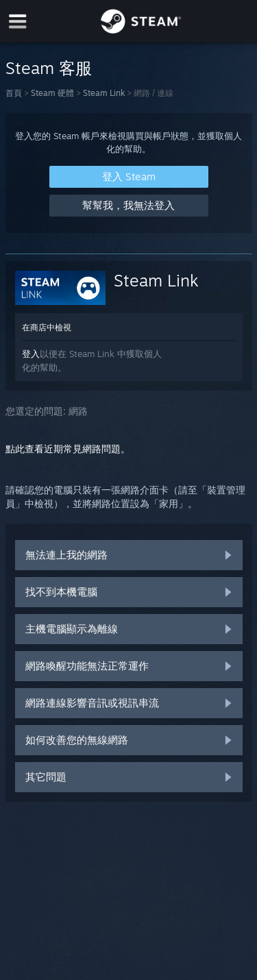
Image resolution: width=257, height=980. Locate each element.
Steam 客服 (49, 68)
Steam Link (104, 93)
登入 (31, 354)
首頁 (14, 93)
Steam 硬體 (52, 93)
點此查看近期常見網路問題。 (68, 449)
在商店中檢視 (47, 327)
